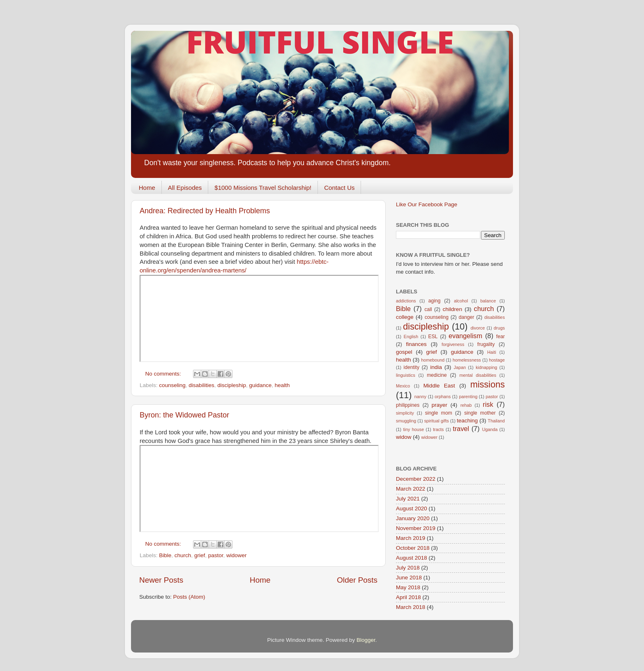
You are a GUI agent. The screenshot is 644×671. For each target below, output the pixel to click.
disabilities (201, 385)
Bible (165, 555)
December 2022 (416, 479)
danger (467, 317)
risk (488, 404)
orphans (443, 397)
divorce (478, 328)
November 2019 (416, 528)
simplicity (405, 413)
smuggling (406, 421)
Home (147, 188)
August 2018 (412, 558)
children (452, 309)
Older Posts (357, 580)
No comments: (164, 374)
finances (416, 344)
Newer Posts (161, 580)
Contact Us (339, 188)
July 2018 (408, 568)
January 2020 (413, 518)
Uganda (490, 429)
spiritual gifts (437, 421)
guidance (260, 385)
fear (500, 337)
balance (488, 301)
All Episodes (185, 188)
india (436, 367)
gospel (404, 352)
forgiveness (453, 344)
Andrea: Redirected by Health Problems (205, 211)
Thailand (496, 421)
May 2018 (408, 587)
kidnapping (486, 367)
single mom (439, 413)
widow (404, 437)
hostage (497, 360)
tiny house (414, 429)
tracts (438, 429)
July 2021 (408, 499)
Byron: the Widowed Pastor (184, 415)
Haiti (492, 352)
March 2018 (411, 607)
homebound (433, 360)
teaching (467, 421)
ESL (433, 337)
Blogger (366, 640)
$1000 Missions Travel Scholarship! (263, 188)
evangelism (465, 336)
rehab (466, 405)
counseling (172, 385)
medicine (437, 375)
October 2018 (413, 548)
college (405, 317)
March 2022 (411, 489)
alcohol (461, 301)
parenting (468, 397)
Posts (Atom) (189, 597)
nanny (420, 397)
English (411, 337)
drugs (499, 328)
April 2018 (408, 597)
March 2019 (411, 538)
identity (412, 367)
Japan (460, 367)
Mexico (403, 386)
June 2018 (409, 578)
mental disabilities (478, 375)
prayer (439, 405)
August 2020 (412, 508)
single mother (480, 413)
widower (237, 555)
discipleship (232, 385)
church (183, 555)
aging (435, 301)
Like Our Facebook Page (427, 204)
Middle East (439, 386)
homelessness (467, 360)
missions (488, 384)
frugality (486, 344)
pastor (216, 555)
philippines (408, 405)
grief (200, 555)
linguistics (406, 375)
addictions (406, 301)
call (428, 309)
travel (461, 429)
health (282, 385)
